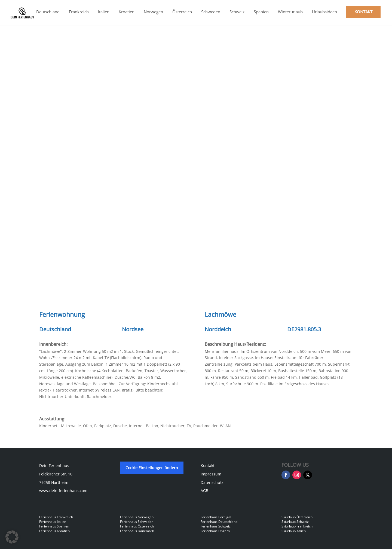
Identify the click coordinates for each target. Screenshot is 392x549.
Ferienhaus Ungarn (215, 531)
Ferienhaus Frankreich (56, 517)
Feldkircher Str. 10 (56, 474)
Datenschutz (212, 482)
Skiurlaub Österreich (297, 517)
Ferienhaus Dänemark (137, 531)
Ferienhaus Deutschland (219, 522)
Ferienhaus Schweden (137, 522)
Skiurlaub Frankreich (297, 526)
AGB (204, 491)
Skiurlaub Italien (294, 531)
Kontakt (208, 465)
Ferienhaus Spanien (54, 526)
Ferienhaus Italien (53, 522)
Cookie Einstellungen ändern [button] (152, 468)
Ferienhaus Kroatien (54, 531)
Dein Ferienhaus (54, 465)
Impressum (211, 474)
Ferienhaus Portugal (216, 517)
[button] (12, 537)
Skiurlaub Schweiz (295, 522)
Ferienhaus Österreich (137, 526)
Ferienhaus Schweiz (216, 526)
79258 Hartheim (54, 482)
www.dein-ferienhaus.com (63, 491)
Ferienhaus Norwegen (137, 517)
